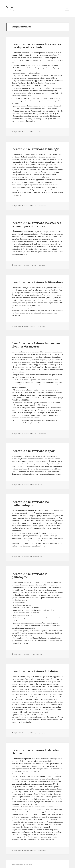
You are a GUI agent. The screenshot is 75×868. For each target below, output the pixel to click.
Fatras (9, 7)
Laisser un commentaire (39, 206)
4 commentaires (37, 654)
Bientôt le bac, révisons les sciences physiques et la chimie (36, 46)
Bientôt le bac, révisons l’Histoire (35, 671)
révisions (26, 132)
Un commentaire (37, 132)
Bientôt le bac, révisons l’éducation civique (36, 752)
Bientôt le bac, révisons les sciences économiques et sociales (36, 224)
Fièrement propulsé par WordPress (22, 864)
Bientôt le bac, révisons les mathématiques (30, 503)
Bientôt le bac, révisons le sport (34, 451)
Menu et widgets (67, 11)
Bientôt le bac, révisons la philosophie (30, 575)
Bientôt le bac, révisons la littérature (37, 282)
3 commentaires (37, 485)
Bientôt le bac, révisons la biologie (35, 149)
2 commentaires (37, 557)
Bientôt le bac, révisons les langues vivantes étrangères (36, 345)
